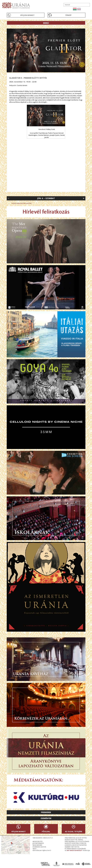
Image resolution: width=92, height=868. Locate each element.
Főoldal (46, 831)
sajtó (34, 849)
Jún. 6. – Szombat (46, 198)
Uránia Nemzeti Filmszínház (22, 203)
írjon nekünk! (37, 845)
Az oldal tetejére (74, 831)
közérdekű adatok (39, 847)
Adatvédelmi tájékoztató (42, 850)
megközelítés (37, 841)
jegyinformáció (38, 843)
